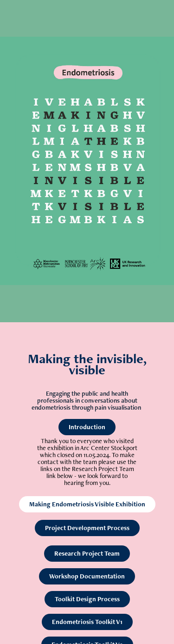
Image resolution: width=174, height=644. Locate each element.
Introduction (87, 427)
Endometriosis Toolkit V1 (87, 622)
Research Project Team (87, 553)
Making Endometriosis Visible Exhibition (87, 504)
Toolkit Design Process (87, 599)
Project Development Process (87, 528)
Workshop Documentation (87, 576)
